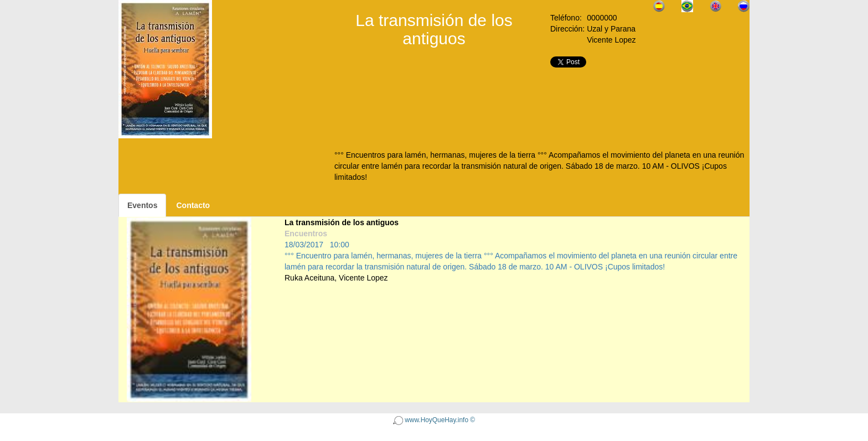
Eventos (142, 205)
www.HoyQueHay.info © (434, 420)
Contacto (193, 205)
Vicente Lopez (363, 278)
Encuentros (306, 234)
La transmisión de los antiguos (342, 222)
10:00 (340, 245)
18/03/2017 (304, 245)
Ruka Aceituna (309, 278)
